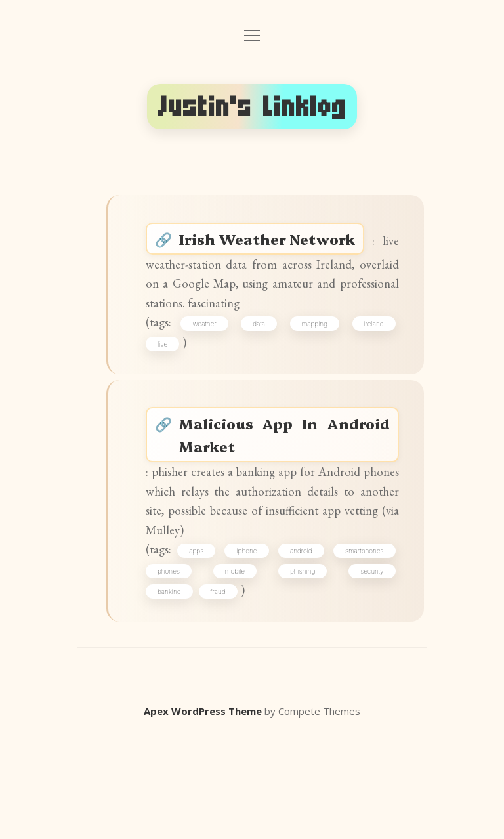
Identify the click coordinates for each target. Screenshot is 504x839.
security (176, 695)
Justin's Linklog (252, 107)
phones (250, 672)
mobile (307, 672)
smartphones (184, 672)
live (170, 391)
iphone (295, 649)
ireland (369, 367)
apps (227, 649)
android (367, 649)
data (263, 367)
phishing (366, 672)
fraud (278, 695)
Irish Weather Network (280, 244)
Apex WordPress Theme (203, 820)
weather (213, 367)
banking (229, 695)
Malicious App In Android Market (286, 492)
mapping (314, 367)
